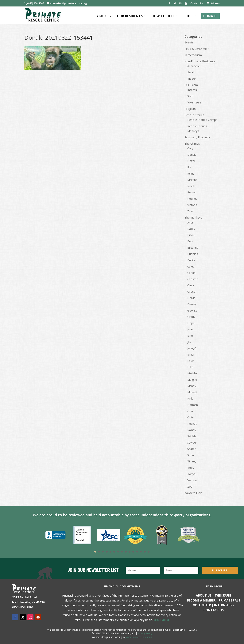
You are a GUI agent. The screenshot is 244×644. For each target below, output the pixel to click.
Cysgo (191, 292)
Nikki (190, 398)
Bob (190, 241)
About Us (204, 595)
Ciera (191, 285)
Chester (193, 279)
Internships (224, 605)
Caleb (191, 266)
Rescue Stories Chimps (202, 120)
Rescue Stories (194, 115)
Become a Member (201, 600)
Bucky (191, 260)
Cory (190, 148)
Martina (192, 180)
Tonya (191, 474)
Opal (190, 411)
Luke (190, 367)
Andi (190, 222)
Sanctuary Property (197, 137)
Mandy (192, 386)
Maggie (192, 380)
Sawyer (192, 442)
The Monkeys (193, 217)
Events (189, 42)
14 (145, 552)
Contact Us (197, 4)
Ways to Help (193, 493)
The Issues (223, 595)
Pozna (191, 192)
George (192, 310)
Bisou (191, 235)
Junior (191, 354)
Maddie (192, 373)
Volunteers (194, 102)
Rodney (192, 199)
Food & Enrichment (197, 49)
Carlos (191, 273)
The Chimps (192, 143)
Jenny (191, 173)
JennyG (192, 348)
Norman (193, 405)
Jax (189, 342)
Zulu (190, 211)
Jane (190, 336)
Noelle (192, 186)
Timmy (192, 461)
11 (133, 552)
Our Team (191, 85)
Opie (190, 417)
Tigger (192, 78)
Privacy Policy (145, 633)
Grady (191, 317)
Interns (192, 90)
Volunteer (202, 605)
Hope (191, 323)
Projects (190, 109)
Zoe (190, 486)
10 (130, 552)
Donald (192, 155)
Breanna (193, 248)
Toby (191, 468)
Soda (191, 455)
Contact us (214, 610)
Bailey (191, 229)
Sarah (191, 72)
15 (149, 552)
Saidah (192, 436)
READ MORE (162, 620)
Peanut (192, 424)
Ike (189, 167)
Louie (191, 361)
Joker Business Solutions (139, 637)
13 (141, 552)
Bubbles (193, 254)
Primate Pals (229, 600)
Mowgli (192, 392)
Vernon (192, 480)
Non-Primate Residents (200, 61)
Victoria (192, 205)
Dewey (192, 304)
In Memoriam (193, 55)
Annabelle (194, 66)
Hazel (191, 161)
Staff (190, 96)
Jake (190, 329)
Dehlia (191, 298)
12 (137, 552)
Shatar (192, 449)
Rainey (192, 430)
